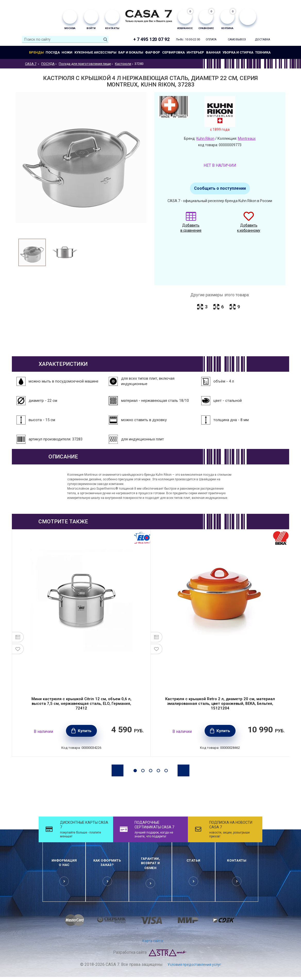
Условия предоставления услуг (194, 965)
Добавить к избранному (249, 225)
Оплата (211, 40)
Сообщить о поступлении (220, 188)
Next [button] (183, 770)
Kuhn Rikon (205, 138)
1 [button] (135, 771)
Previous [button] (118, 770)
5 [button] (166, 771)
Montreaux (247, 138)
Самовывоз (237, 40)
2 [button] (143, 771)
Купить (85, 731)
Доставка (263, 40)
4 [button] (158, 771)
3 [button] (151, 771)
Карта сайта (153, 941)
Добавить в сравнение (191, 225)
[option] (32, 252)
